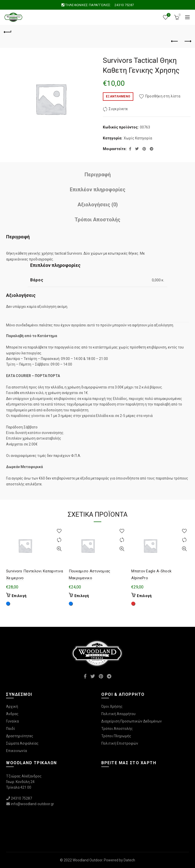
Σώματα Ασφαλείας (22, 743)
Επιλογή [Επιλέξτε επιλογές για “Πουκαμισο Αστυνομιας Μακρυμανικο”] (82, 596)
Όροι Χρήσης (112, 706)
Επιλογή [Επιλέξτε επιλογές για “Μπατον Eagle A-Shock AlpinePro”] (144, 596)
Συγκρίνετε (118, 109)
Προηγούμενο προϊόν (175, 41)
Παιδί (11, 729)
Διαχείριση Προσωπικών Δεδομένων (132, 721)
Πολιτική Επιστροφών (120, 743)
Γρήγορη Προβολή (59, 549)
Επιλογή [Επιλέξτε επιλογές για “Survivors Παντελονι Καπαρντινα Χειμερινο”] (19, 596)
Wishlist (168, 15)
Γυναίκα (12, 721)
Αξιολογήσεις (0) (98, 205)
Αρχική (12, 706)
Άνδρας (12, 714)
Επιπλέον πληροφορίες (98, 190)
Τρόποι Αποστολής (97, 220)
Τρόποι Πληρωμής (116, 736)
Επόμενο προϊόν (188, 41)
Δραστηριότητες (20, 736)
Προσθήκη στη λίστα (163, 96)
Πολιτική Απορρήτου (118, 714)
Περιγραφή (98, 175)
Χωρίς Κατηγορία (138, 138)
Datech (129, 860)
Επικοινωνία (17, 751)
